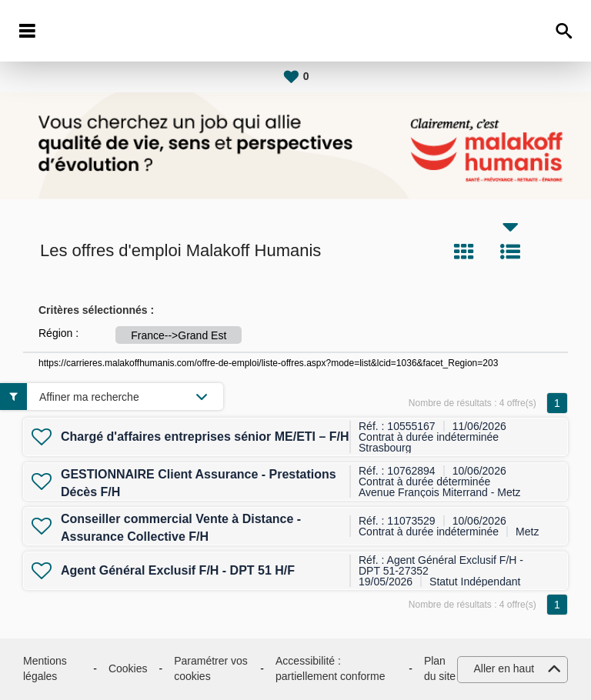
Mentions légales (45, 668)
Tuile (464, 252)
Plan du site (440, 668)
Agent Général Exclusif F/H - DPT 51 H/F (178, 570)
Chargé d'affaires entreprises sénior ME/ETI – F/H (205, 437)
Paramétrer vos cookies (211, 668)
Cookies (128, 668)
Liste (510, 252)
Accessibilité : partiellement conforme (330, 668)
